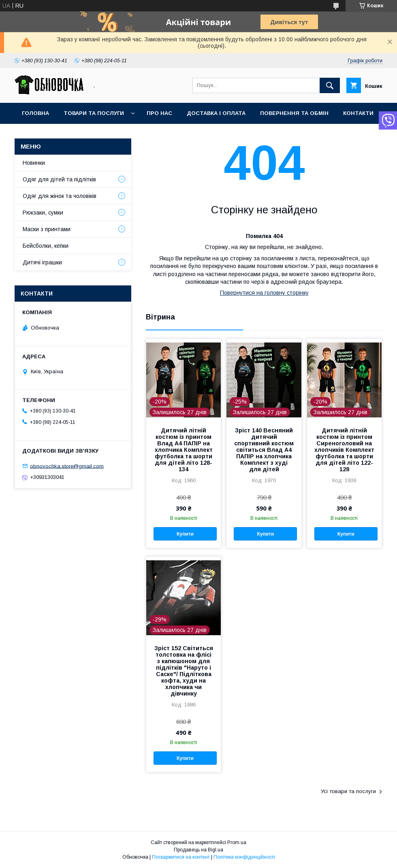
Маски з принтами (47, 229)
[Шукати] (330, 85)
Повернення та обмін (294, 113)
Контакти (358, 113)
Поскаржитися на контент (181, 857)
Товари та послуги (94, 113)
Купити (185, 534)
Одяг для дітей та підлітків (59, 179)
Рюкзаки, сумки (43, 213)
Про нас (159, 113)
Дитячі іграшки (42, 262)
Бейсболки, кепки (46, 246)
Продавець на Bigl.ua (198, 850)
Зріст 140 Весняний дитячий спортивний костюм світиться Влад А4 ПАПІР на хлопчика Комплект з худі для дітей (264, 450)
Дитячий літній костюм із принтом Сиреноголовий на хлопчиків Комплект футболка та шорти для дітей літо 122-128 (344, 450)
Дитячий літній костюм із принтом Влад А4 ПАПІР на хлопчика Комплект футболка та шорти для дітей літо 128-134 (184, 450)
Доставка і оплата (216, 113)
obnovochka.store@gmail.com (67, 466)
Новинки (34, 163)
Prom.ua (237, 842)
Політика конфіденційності (244, 857)
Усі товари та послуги (348, 791)
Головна (35, 113)
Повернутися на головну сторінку (264, 293)
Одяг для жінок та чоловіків (60, 196)
